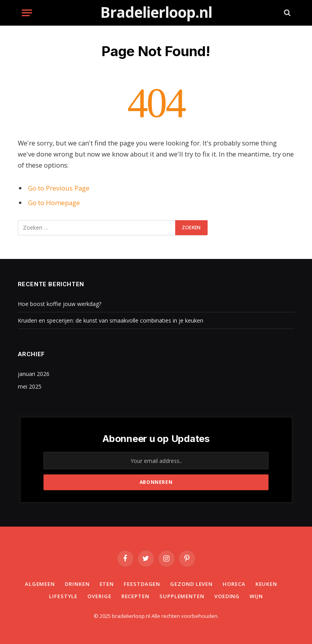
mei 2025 (30, 386)
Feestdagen (142, 584)
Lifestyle (63, 596)
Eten (107, 584)
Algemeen (40, 584)
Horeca (234, 584)
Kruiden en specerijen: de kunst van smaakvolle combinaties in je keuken (111, 320)
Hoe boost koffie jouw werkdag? (60, 304)
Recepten (135, 596)
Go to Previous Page (59, 188)
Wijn (256, 596)
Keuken (266, 584)
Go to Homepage (54, 203)
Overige (99, 596)
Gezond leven (191, 584)
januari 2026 (34, 374)
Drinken (77, 584)
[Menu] (27, 13)
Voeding (227, 596)
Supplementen (182, 596)
